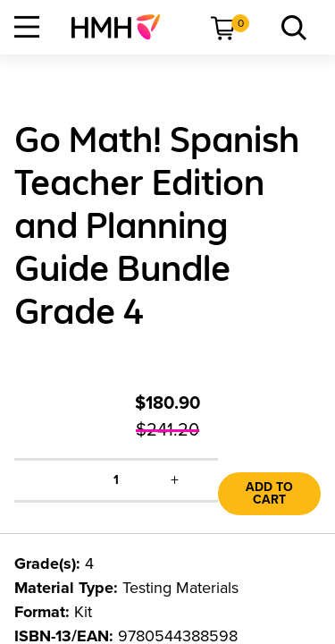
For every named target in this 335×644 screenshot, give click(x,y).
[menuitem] (123, 27)
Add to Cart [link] (269, 493)
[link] (123, 27)
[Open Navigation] (27, 27)
